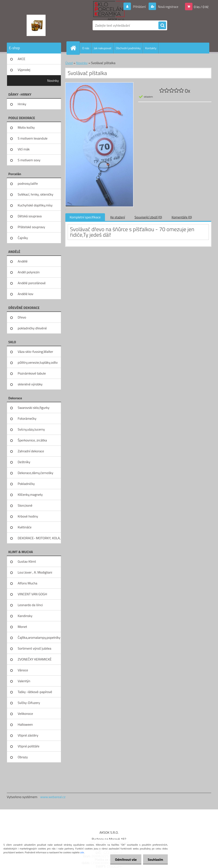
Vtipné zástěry (28, 735)
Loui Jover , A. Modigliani (35, 572)
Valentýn (24, 681)
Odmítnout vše (124, 859)
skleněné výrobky (30, 384)
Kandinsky (25, 616)
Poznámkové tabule (32, 373)
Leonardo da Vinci (30, 605)
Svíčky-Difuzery (29, 703)
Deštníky (24, 462)
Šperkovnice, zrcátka (32, 440)
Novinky (53, 81)
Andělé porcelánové (32, 283)
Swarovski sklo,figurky (34, 408)
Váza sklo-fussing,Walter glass (35, 353)
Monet (22, 627)
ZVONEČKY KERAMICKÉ (35, 659)
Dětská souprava (30, 216)
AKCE (22, 59)
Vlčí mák (24, 149)
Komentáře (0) (182, 217)
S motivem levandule (33, 138)
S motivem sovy (29, 160)
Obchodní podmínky (128, 48)
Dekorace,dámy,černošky (35, 473)
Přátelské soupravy (31, 227)
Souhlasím (155, 859)
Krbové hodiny (28, 516)
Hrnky (22, 104)
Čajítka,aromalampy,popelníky (39, 637)
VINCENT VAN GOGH (32, 594)
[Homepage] (75, 48)
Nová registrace (167, 7)
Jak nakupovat (103, 48)
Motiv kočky (26, 127)
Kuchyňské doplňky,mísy (35, 205)
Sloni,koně (25, 505)
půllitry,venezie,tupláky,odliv (38, 362)
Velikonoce (25, 714)
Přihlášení (137, 7)
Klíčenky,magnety (30, 495)
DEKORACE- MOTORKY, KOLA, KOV (39, 539)
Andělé (23, 261)
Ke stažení (118, 217)
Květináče (25, 527)
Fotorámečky (27, 418)
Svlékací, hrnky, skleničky (35, 194)
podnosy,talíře (28, 183)
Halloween (25, 724)
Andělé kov (25, 294)
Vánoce (23, 670)
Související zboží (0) (148, 217)
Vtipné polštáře (29, 746)
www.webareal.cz (53, 797)
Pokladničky (26, 484)
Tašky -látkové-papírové (35, 692)
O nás (86, 48)
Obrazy (23, 757)
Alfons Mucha (27, 583)
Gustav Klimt (27, 561)
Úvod (69, 63)
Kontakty (151, 48)
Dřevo (22, 317)
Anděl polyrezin (29, 272)
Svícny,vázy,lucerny (31, 429)
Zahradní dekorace (31, 451)
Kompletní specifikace (85, 217)
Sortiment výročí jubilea (34, 648)
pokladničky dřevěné (32, 328)
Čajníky (23, 238)
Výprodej (24, 70)
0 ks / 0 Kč (201, 7)
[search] (162, 26)
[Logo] (36, 25)
